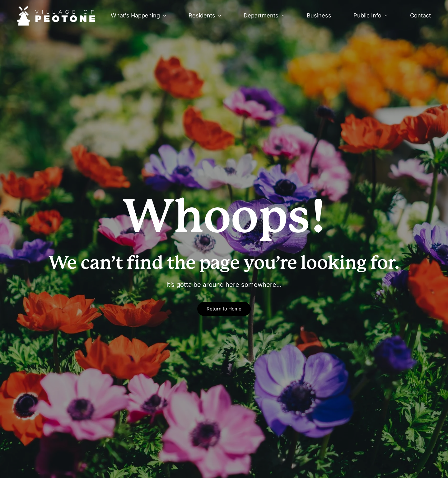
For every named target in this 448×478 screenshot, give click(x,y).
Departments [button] (264, 15)
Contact (420, 15)
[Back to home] (56, 16)
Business (319, 15)
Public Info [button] (371, 15)
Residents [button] (205, 15)
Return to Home (224, 309)
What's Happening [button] (139, 15)
